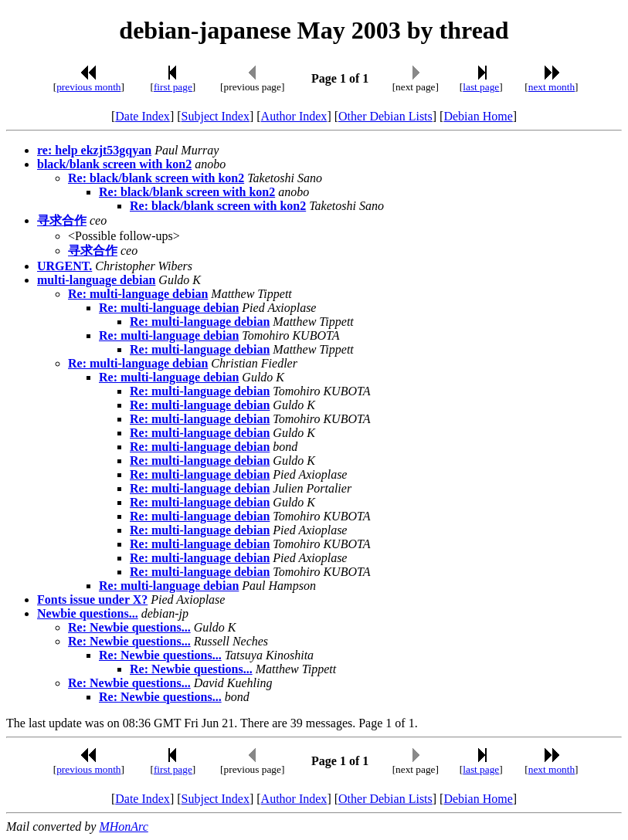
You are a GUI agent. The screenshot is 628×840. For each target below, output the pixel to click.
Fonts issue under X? (92, 600)
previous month (88, 87)
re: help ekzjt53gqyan (94, 150)
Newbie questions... (88, 613)
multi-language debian (96, 280)
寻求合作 (62, 220)
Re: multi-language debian (138, 294)
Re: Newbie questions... (129, 627)
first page (173, 87)
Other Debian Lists (385, 116)
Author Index (294, 116)
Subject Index (216, 116)
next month (552, 87)
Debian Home (478, 116)
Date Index (143, 116)
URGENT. (64, 266)
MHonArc (123, 826)
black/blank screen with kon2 (114, 164)
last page (481, 87)
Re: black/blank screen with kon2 (156, 178)
